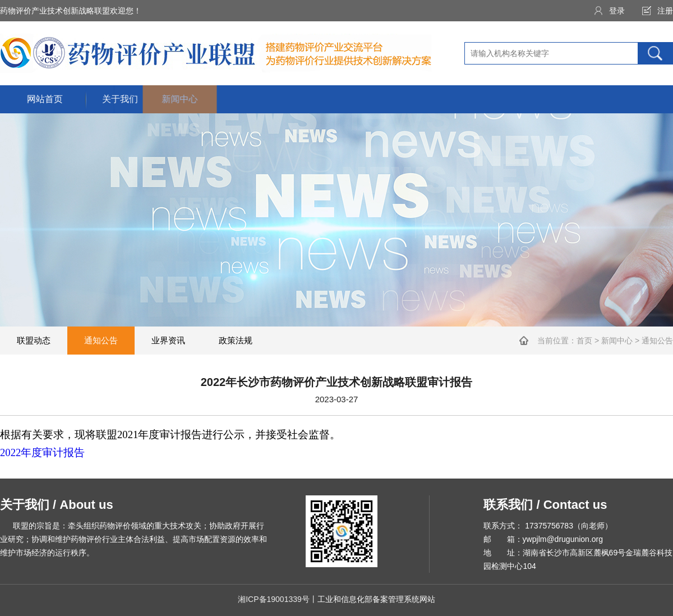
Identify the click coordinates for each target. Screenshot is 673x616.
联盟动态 (34, 340)
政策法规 (236, 340)
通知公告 (101, 340)
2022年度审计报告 (42, 452)
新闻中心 (617, 341)
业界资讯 (168, 340)
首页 (584, 341)
